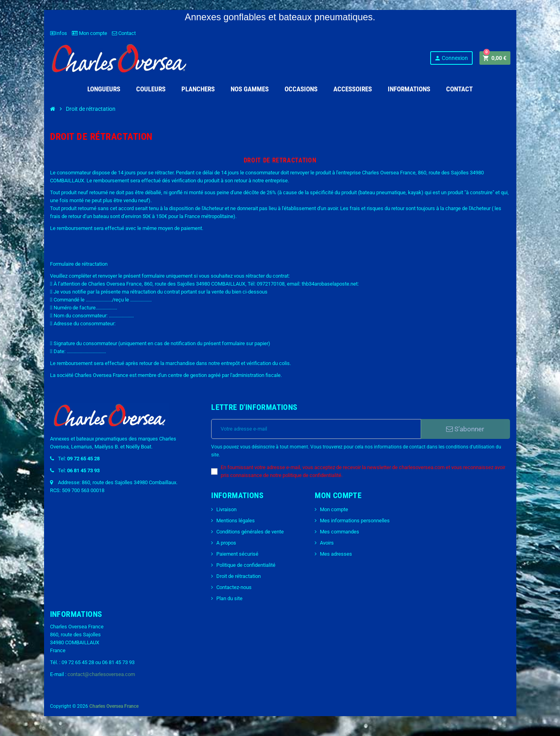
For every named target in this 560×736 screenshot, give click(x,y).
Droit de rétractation (239, 576)
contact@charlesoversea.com (101, 674)
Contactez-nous (234, 587)
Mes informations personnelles (355, 521)
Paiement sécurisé (237, 554)
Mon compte (89, 33)
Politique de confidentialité (246, 565)
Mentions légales (236, 521)
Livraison (226, 509)
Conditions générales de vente (250, 532)
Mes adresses (336, 554)
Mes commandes (340, 532)
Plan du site (229, 598)
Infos (59, 33)
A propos (226, 543)
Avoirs (327, 543)
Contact (124, 33)
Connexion (451, 58)
